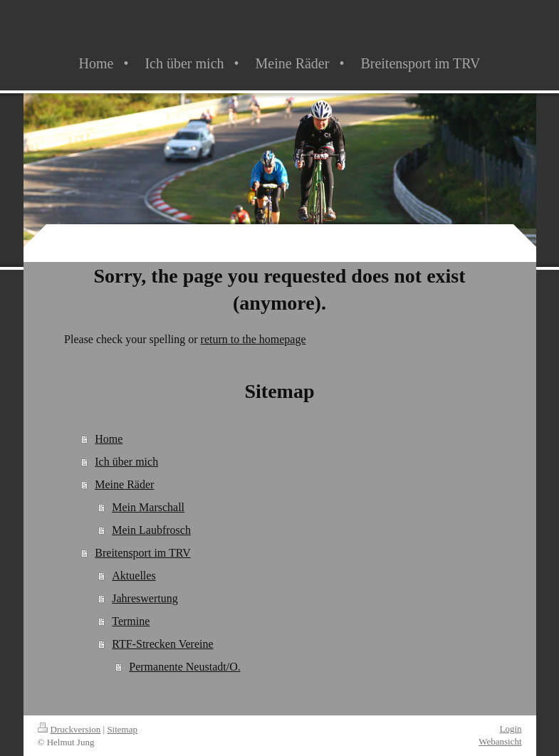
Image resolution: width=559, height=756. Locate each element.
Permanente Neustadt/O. (184, 667)
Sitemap (122, 729)
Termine (131, 621)
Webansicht (500, 741)
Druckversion (69, 729)
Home (109, 439)
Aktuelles (134, 576)
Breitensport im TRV (142, 553)
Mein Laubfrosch (151, 530)
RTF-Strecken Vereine (162, 644)
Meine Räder (124, 484)
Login (510, 729)
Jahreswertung (145, 598)
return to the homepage (254, 339)
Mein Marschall (148, 507)
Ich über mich (126, 462)
